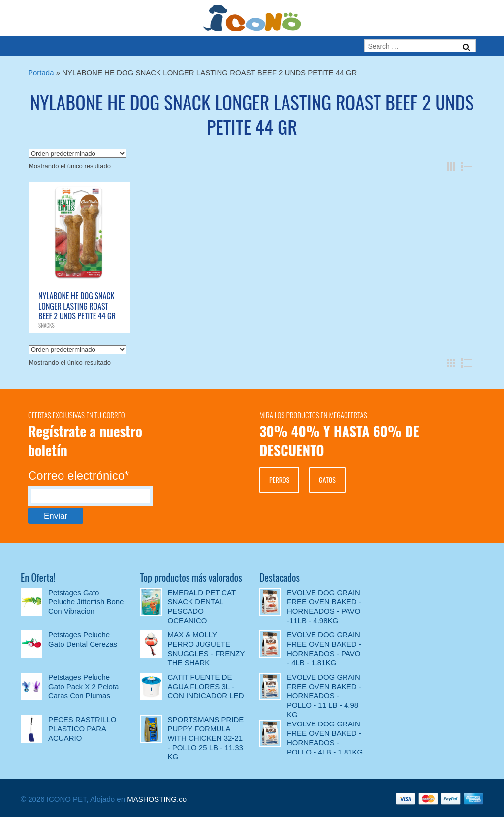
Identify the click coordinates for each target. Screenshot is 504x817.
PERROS (279, 480)
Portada (41, 73)
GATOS (327, 480)
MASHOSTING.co (157, 799)
